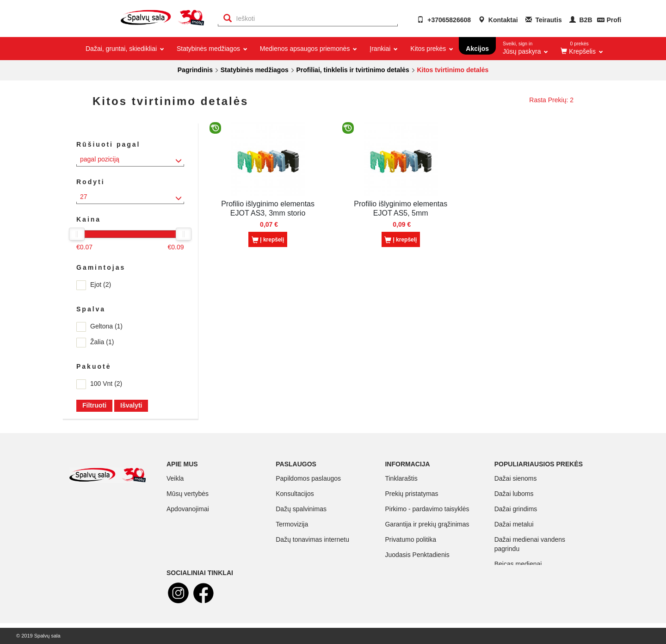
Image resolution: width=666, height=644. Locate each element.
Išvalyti (131, 405)
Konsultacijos (295, 494)
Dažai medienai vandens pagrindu (530, 544)
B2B (581, 20)
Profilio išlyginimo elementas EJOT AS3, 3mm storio (268, 208)
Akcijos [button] (477, 49)
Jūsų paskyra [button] (525, 46)
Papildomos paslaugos (308, 478)
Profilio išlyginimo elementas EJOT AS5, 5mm (401, 208)
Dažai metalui (514, 524)
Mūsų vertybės (188, 494)
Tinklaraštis (401, 478)
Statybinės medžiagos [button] (211, 49)
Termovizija (292, 524)
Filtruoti (94, 405)
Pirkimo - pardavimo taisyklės (427, 509)
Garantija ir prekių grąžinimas (427, 524)
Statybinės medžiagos (255, 70)
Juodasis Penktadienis (417, 555)
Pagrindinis (195, 70)
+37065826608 (444, 20)
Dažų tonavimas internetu (312, 539)
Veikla (175, 478)
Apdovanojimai (188, 509)
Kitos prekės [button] (431, 49)
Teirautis (544, 20)
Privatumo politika (410, 539)
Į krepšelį (268, 240)
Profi (614, 20)
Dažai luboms (514, 494)
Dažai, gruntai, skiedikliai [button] (124, 49)
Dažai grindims (516, 509)
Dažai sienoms (516, 478)
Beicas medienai (518, 564)
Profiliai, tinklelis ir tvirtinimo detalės (352, 70)
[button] (581, 49)
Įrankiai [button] (383, 49)
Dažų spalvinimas (301, 509)
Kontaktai (498, 20)
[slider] (77, 234)
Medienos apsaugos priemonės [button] (308, 49)
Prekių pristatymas (411, 494)
